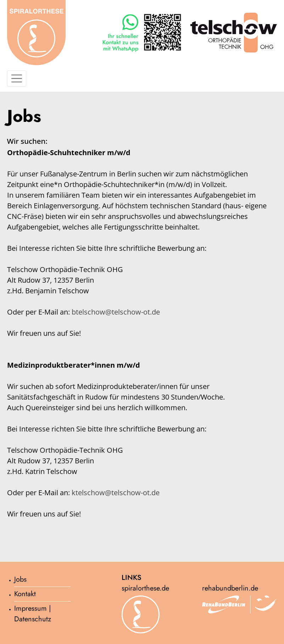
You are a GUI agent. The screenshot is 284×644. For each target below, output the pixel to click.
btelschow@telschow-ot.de (116, 312)
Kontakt (25, 594)
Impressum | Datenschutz (33, 614)
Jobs (20, 579)
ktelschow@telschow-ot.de (116, 493)
